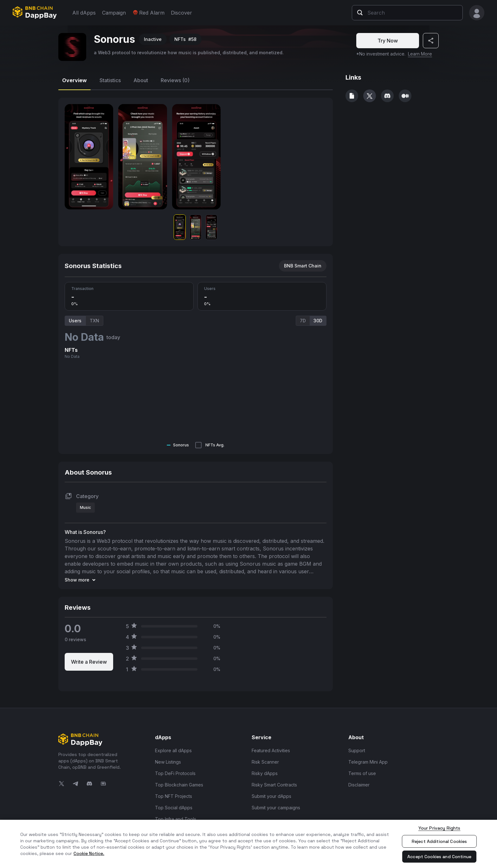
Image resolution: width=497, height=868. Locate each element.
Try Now (388, 41)
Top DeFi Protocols (175, 773)
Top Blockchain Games (179, 785)
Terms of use (362, 773)
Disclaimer (359, 785)
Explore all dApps (173, 750)
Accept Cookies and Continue (439, 857)
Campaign (114, 13)
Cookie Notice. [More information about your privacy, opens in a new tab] (89, 853)
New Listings (168, 762)
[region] (248, 844)
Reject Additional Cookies (439, 841)
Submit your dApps (271, 796)
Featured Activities (271, 750)
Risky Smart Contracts (274, 785)
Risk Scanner (265, 762)
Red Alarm (148, 13)
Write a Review (89, 662)
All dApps (84, 13)
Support (357, 750)
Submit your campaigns (276, 808)
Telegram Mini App (368, 762)
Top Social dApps (174, 808)
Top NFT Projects (174, 796)
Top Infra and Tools (176, 819)
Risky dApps (265, 773)
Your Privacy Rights (439, 828)
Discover (181, 13)
